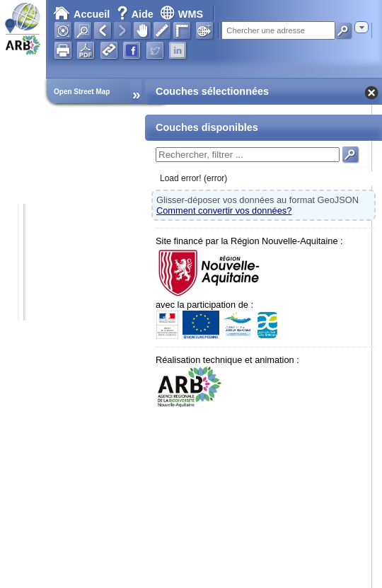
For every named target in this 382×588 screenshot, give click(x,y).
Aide (137, 14)
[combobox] (361, 27)
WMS (181, 14)
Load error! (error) (193, 178)
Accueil (81, 14)
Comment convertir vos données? (224, 211)
